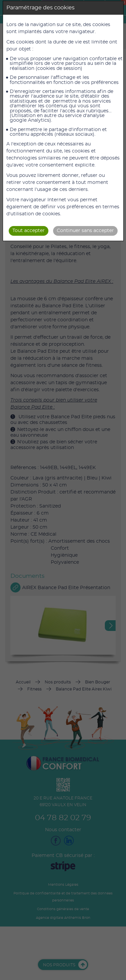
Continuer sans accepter (85, 231)
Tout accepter (29, 231)
